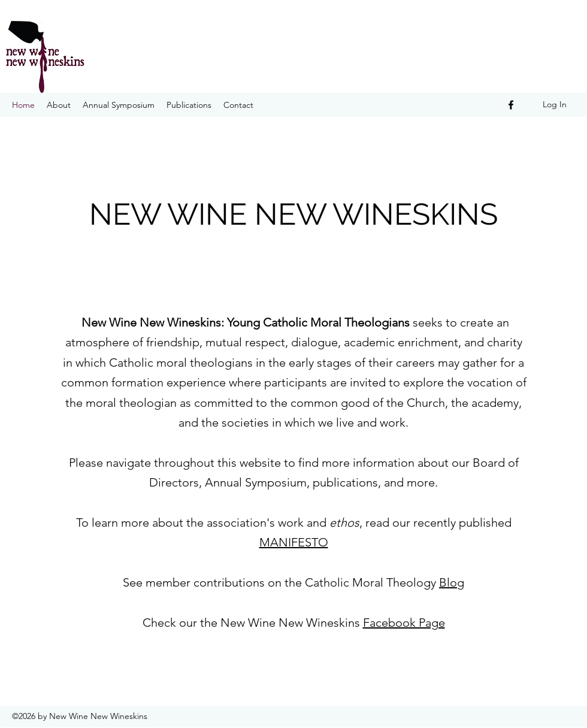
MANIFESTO (294, 542)
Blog (452, 582)
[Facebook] (511, 105)
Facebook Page (404, 623)
